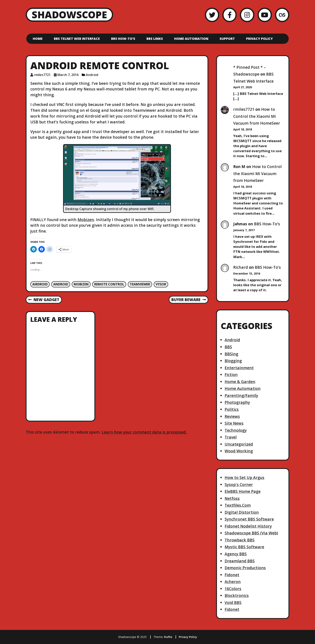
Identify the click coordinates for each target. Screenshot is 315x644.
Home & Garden (240, 382)
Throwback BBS (240, 540)
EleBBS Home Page (243, 491)
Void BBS (233, 602)
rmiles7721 (244, 109)
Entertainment (239, 368)
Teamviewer (140, 284)
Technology (236, 430)
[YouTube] (265, 15)
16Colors (233, 589)
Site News (234, 423)
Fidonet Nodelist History (248, 526)
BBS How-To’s (123, 39)
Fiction (231, 375)
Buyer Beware (189, 300)
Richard (241, 267)
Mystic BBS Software (244, 547)
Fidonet (232, 575)
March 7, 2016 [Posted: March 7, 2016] (68, 75)
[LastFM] (282, 15)
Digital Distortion (242, 512)
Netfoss (232, 498)
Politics (232, 409)
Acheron (233, 582)
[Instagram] (247, 15)
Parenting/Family (241, 395)
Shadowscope (69, 15)
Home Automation (191, 39)
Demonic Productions (245, 568)
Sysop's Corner (239, 485)
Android (92, 75)
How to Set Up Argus (244, 477)
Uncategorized (239, 444)
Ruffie (168, 637)
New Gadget (44, 300)
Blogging (233, 361)
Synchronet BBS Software (249, 519)
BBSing (231, 354)
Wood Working (239, 451)
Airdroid (40, 284)
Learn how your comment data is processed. (144, 432)
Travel (231, 437)
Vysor (161, 284)
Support (227, 39)
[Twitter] (212, 15)
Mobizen (86, 220)
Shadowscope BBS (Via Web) (251, 533)
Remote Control (109, 284)
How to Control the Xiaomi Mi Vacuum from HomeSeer (257, 116)
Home (38, 39)
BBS (228, 347)
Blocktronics (237, 595)
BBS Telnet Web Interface (77, 39)
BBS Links (155, 39)
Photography (237, 402)
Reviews (232, 416)
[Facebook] (230, 15)
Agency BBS (236, 554)
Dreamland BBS (240, 561)
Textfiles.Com (238, 505)
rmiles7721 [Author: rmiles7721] (42, 75)
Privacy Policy (259, 39)
